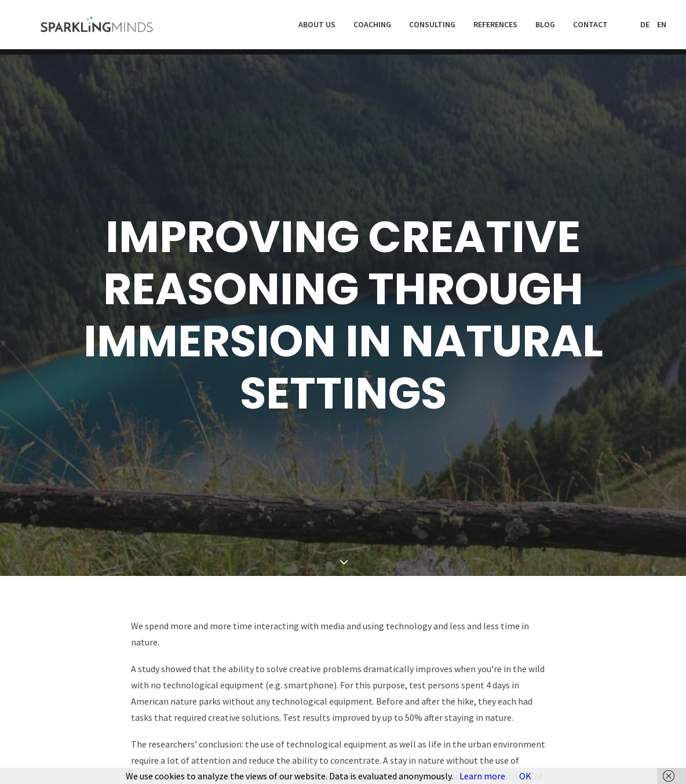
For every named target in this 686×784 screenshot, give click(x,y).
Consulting (432, 27)
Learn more (482, 776)
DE (645, 27)
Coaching (372, 27)
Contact (590, 27)
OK (525, 776)
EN (662, 27)
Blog (545, 27)
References (495, 27)
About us (317, 27)
